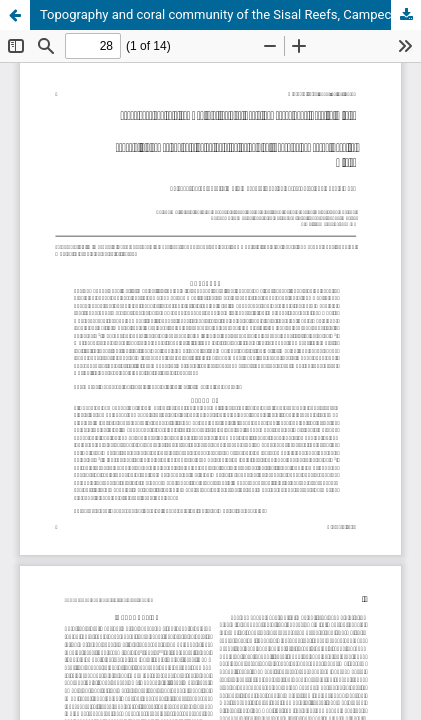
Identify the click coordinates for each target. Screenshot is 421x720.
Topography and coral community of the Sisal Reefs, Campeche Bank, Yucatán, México (230, 14)
